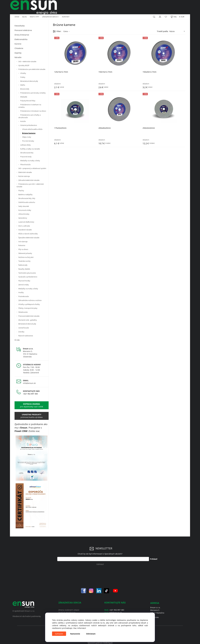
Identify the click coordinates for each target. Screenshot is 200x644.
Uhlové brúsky (24, 214)
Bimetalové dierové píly (29, 81)
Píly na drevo (23, 249)
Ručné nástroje (24, 176)
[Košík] (174, 17)
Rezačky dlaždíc (24, 269)
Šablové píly (23, 265)
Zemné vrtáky (24, 285)
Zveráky (21, 332)
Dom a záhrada (24, 226)
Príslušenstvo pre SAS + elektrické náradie (30, 185)
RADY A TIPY (34, 17)
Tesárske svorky (24, 261)
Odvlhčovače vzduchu (27, 202)
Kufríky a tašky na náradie (30, 149)
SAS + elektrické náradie (27, 61)
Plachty (21, 191)
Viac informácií (80, 628)
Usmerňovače (24, 328)
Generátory (23, 218)
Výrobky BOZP (24, 65)
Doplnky (18, 53)
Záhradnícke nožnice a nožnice (30, 300)
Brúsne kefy (25, 89)
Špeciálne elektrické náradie (29, 238)
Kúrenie (18, 44)
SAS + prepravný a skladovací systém (32, 168)
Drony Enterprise (22, 35)
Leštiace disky (26, 145)
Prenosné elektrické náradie (29, 316)
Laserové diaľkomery (26, 222)
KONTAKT (66, 17)
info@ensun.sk (29, 383)
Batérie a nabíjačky (25, 194)
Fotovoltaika (20, 26)
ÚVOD (17, 17)
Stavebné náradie (25, 230)
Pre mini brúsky (28, 141)
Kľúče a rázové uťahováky (28, 234)
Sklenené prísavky (25, 253)
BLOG (24, 17)
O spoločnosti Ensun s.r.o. (24, 611)
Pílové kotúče (25, 165)
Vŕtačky (23, 73)
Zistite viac (34, 431)
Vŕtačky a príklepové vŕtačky (29, 304)
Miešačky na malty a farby (30, 161)
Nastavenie (75, 634)
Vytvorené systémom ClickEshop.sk (100, 643)
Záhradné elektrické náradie (29, 180)
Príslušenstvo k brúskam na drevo (33, 111)
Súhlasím (59, 634)
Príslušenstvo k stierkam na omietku (30, 106)
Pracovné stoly (26, 157)
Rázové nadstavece (26, 336)
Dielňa (23, 85)
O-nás (17, 340)
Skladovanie (23, 312)
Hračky (21, 292)
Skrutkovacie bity (27, 153)
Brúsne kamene (29, 133)
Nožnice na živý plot (26, 257)
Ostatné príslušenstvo (29, 125)
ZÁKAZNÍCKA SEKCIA (50, 17)
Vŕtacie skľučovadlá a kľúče (32, 129)
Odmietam (91, 634)
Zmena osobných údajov (69, 610)
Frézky (23, 77)
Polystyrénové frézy (28, 101)
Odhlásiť (100, 564)
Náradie (18, 57)
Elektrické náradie (25, 172)
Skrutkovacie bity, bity (27, 198)
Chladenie (19, 48)
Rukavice (22, 245)
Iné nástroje (23, 242)
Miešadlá (24, 97)
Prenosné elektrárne (23, 30)
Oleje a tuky (27, 137)
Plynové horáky (24, 281)
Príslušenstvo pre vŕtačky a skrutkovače (30, 116)
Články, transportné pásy (28, 308)
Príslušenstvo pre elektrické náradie (32, 69)
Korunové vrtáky (25, 210)
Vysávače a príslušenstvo (28, 277)
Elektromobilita (21, 39)
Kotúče (23, 121)
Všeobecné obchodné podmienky (27, 616)
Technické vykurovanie (27, 273)
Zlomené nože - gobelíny (28, 320)
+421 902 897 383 (30, 394)
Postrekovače (24, 296)
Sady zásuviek (24, 206)
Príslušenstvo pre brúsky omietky (33, 93)
